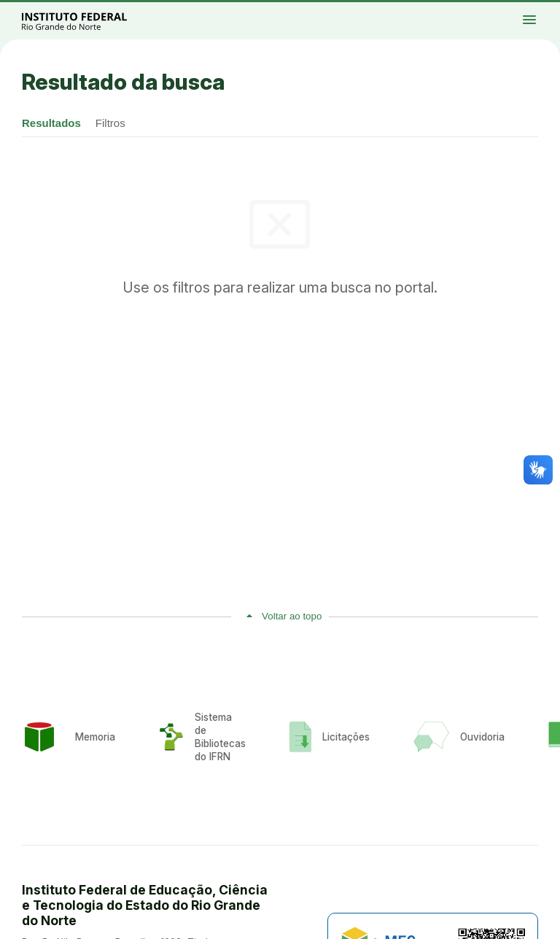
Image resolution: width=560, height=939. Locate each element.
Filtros (110, 123)
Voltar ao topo (292, 616)
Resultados (51, 123)
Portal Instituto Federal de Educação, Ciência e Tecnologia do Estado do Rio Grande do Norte (90, 21)
